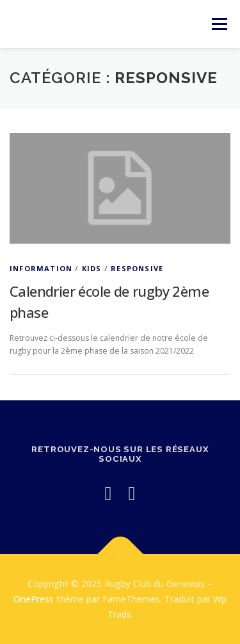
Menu (219, 24)
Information (41, 268)
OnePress (34, 599)
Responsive (137, 268)
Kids (92, 268)
